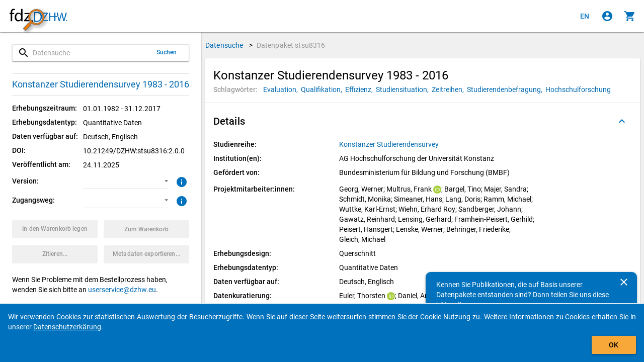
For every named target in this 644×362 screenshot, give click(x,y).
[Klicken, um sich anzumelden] (607, 16)
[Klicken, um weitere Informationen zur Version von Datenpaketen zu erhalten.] (180, 181)
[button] (126, 182)
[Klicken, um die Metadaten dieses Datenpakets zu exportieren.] (146, 254)
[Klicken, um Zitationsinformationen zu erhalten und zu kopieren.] (55, 254)
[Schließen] (624, 282)
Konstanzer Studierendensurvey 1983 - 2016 (101, 84)
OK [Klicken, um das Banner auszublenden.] (614, 345)
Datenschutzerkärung (67, 327)
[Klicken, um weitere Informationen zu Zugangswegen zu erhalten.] (180, 200)
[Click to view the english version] (585, 16)
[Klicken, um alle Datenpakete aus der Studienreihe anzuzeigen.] (390, 144)
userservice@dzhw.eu (122, 290)
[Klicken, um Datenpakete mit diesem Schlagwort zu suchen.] (282, 89)
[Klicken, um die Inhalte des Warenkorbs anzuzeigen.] (630, 16)
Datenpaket (291, 45)
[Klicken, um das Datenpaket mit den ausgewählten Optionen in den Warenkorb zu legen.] (55, 229)
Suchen (167, 52)
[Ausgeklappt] (622, 121)
